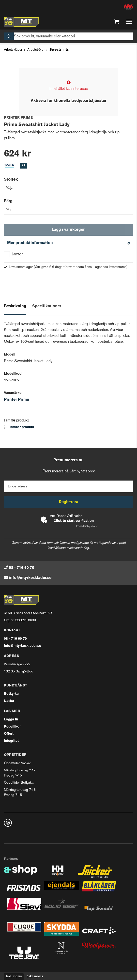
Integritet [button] (11, 741)
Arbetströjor (36, 50)
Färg (8, 201)
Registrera (68, 502)
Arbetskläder (13, 50)
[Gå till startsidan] (22, 22)
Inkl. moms (14, 977)
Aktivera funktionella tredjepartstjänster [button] (69, 101)
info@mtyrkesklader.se (30, 578)
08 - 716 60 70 (22, 568)
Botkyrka (11, 694)
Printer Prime (16, 400)
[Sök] (68, 36)
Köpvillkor (12, 727)
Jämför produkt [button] (19, 427)
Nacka (9, 701)
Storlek (11, 180)
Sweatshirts (59, 50)
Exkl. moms (35, 977)
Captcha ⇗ (87, 526)
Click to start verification (74, 521)
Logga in (11, 720)
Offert (9, 734)
